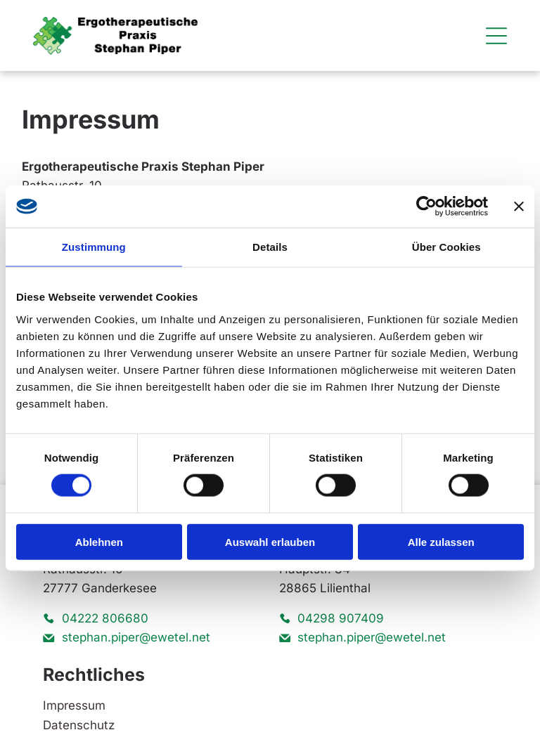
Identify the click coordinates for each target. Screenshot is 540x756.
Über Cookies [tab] (446, 247)
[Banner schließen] (519, 207)
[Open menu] (496, 36)
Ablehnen (99, 542)
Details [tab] (270, 247)
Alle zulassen (441, 542)
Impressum (74, 705)
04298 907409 (341, 618)
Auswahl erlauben (270, 542)
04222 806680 (105, 618)
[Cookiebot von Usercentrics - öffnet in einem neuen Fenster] (426, 207)
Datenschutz (79, 725)
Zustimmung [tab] (94, 247)
